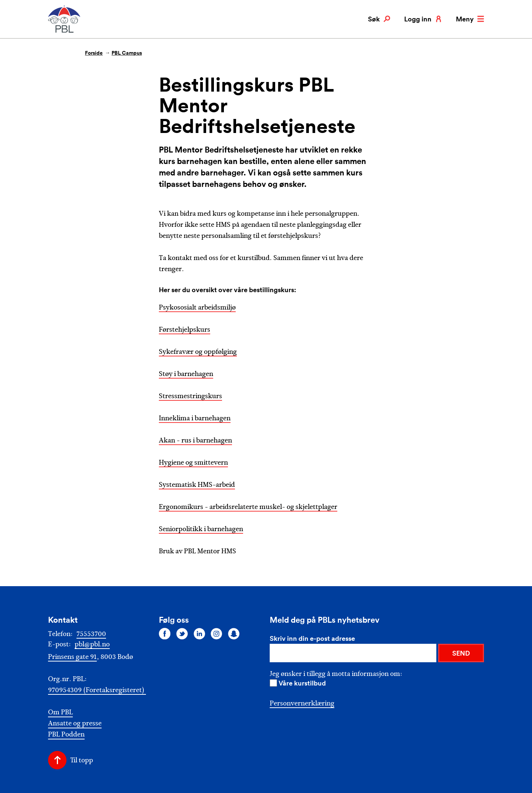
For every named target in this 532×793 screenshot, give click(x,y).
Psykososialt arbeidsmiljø (197, 307)
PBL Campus (127, 53)
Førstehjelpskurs (185, 329)
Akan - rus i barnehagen (195, 440)
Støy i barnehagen (186, 374)
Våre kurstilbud (302, 683)
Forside (94, 53)
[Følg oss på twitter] (182, 633)
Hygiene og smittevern (193, 462)
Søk (379, 19)
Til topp (82, 760)
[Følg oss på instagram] (216, 633)
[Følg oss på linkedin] (199, 633)
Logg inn (423, 19)
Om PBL (60, 712)
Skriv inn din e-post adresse (312, 638)
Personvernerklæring (302, 703)
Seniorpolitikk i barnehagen (201, 529)
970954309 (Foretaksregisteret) (97, 690)
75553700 (91, 634)
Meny (470, 19)
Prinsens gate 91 (72, 657)
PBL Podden (66, 734)
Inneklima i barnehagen (195, 418)
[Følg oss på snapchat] (234, 633)
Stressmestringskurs (190, 396)
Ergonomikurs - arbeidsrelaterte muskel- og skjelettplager (248, 507)
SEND (461, 653)
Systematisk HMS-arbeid (197, 485)
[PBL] (65, 31)
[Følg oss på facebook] (165, 633)
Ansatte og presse (75, 723)
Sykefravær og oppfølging (198, 352)
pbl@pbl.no (92, 644)
